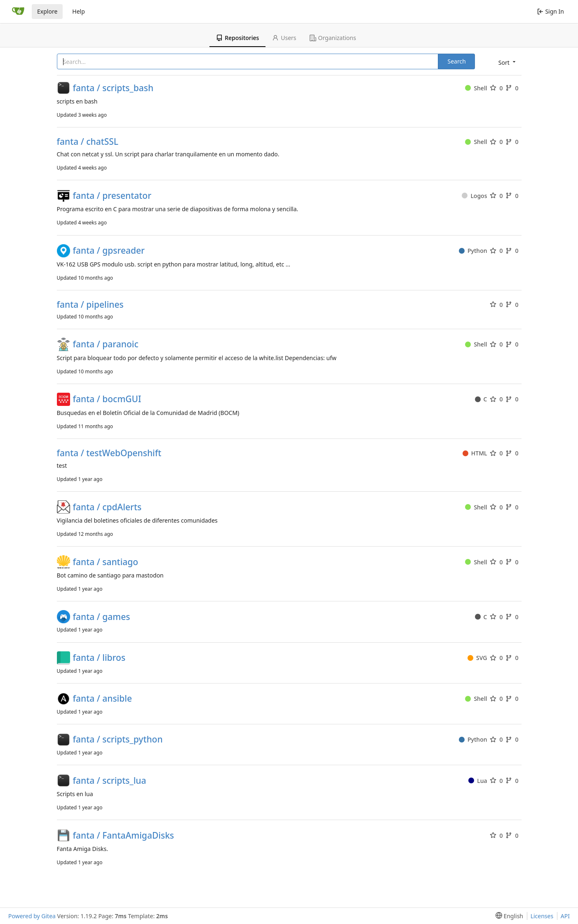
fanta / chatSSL (88, 142)
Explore (47, 11)
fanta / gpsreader (109, 251)
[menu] (506, 62)
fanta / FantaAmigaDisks (124, 836)
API (565, 916)
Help (79, 11)
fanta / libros (99, 658)
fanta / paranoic (106, 344)
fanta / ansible (103, 699)
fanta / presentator (112, 196)
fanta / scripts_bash (113, 88)
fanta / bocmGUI (107, 399)
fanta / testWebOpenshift (109, 453)
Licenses (542, 916)
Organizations (333, 38)
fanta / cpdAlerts (107, 507)
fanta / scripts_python (118, 739)
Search (456, 61)
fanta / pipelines (90, 305)
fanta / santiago (106, 562)
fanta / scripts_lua (110, 781)
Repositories (237, 38)
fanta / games (102, 617)
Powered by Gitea (32, 916)
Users (284, 38)
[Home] (18, 12)
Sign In (551, 11)
